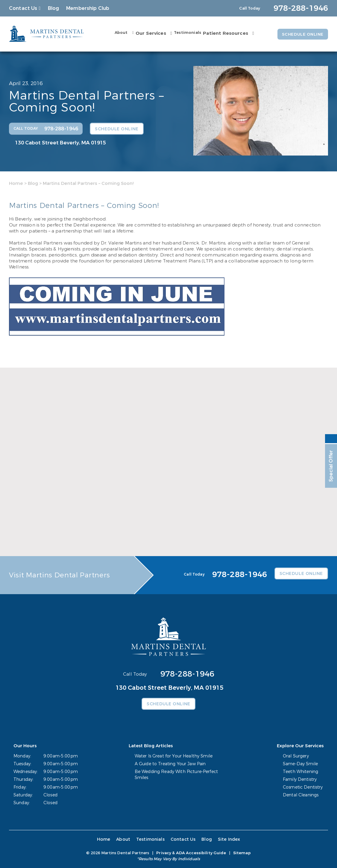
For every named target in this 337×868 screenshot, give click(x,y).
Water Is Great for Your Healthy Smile (174, 756)
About (120, 33)
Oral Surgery (296, 756)
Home (16, 183)
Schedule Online (302, 34)
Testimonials (186, 33)
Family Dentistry (300, 779)
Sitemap (242, 853)
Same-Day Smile (300, 764)
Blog (54, 8)
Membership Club (88, 8)
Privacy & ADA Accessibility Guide (191, 853)
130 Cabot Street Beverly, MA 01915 (60, 142)
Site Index (228, 839)
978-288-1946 (187, 674)
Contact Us (23, 8)
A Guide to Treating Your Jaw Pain (170, 764)
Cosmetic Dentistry (303, 787)
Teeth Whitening (300, 772)
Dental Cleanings (301, 795)
